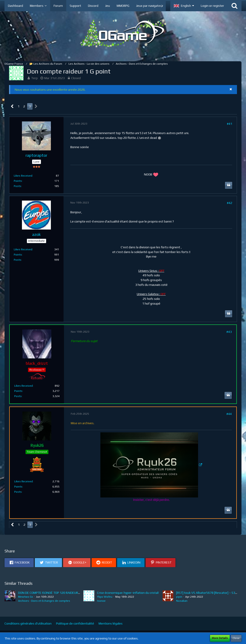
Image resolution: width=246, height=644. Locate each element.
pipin (179, 597)
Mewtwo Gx (26, 597)
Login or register (212, 6)
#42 (229, 203)
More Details (220, 638)
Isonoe (101, 601)
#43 (229, 332)
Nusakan (182, 601)
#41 (229, 124)
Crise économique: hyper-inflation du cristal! (128, 593)
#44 (229, 414)
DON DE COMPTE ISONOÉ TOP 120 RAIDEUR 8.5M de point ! (59, 593)
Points (18, 181)
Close (236, 638)
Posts (18, 186)
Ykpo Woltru (105, 597)
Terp (34, 78)
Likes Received (23, 176)
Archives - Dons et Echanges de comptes (44, 601)
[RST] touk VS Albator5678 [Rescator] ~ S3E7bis (209, 593)
